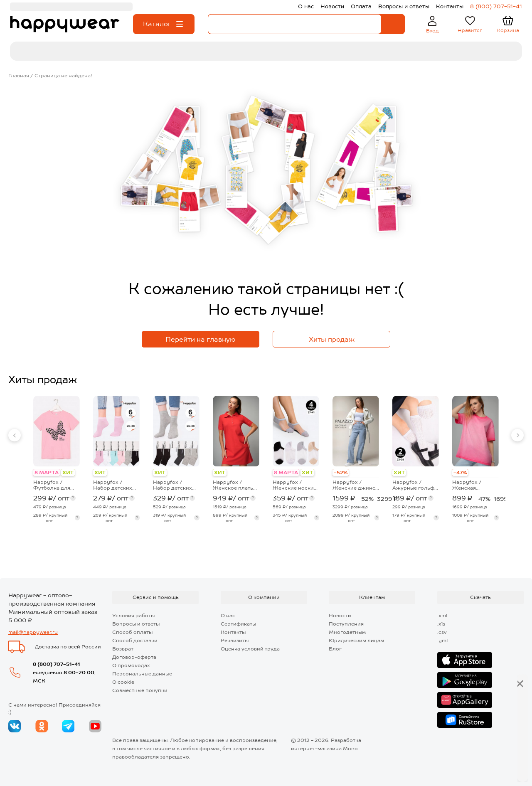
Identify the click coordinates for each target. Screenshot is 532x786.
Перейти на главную (201, 339)
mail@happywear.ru (33, 632)
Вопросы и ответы (136, 624)
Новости (340, 616)
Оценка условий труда (250, 649)
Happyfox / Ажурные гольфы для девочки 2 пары (415, 485)
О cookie (123, 682)
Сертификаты (238, 624)
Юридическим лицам (356, 641)
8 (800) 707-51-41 (56, 664)
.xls (441, 624)
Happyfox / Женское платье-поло (236, 485)
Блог (335, 649)
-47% (460, 473)
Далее (495, 766)
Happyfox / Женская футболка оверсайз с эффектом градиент (467, 485)
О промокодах (131, 665)
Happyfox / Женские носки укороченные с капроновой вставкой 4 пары (294, 485)
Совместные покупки (140, 690)
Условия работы (133, 616)
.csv (442, 632)
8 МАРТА (47, 473)
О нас (228, 616)
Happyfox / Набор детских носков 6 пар (113, 485)
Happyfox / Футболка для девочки (52, 485)
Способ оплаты (132, 632)
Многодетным (347, 632)
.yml (442, 641)
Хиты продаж (332, 339)
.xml (442, 616)
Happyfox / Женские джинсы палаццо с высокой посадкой (356, 485)
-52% (341, 473)
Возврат (123, 649)
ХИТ (68, 473)
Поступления (346, 624)
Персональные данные (142, 674)
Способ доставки (135, 641)
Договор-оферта (134, 657)
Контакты (233, 632)
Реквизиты (235, 641)
